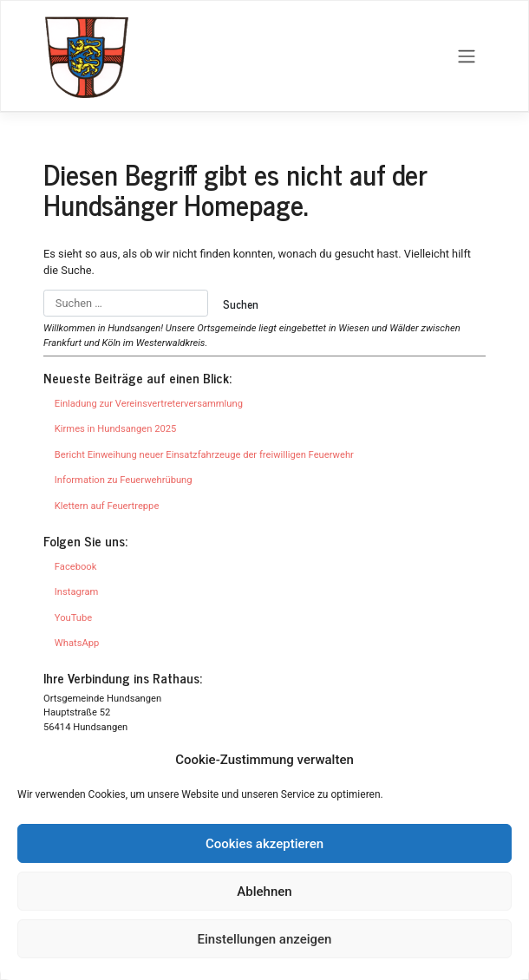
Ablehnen (264, 892)
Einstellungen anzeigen (265, 939)
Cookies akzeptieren (264, 844)
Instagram (77, 592)
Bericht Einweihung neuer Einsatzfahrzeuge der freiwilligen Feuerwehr (204, 455)
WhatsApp (77, 643)
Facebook (76, 567)
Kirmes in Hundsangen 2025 (116, 429)
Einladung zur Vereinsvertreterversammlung (149, 404)
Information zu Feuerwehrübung (124, 480)
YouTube (73, 618)
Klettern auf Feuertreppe (107, 506)
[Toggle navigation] (467, 56)
